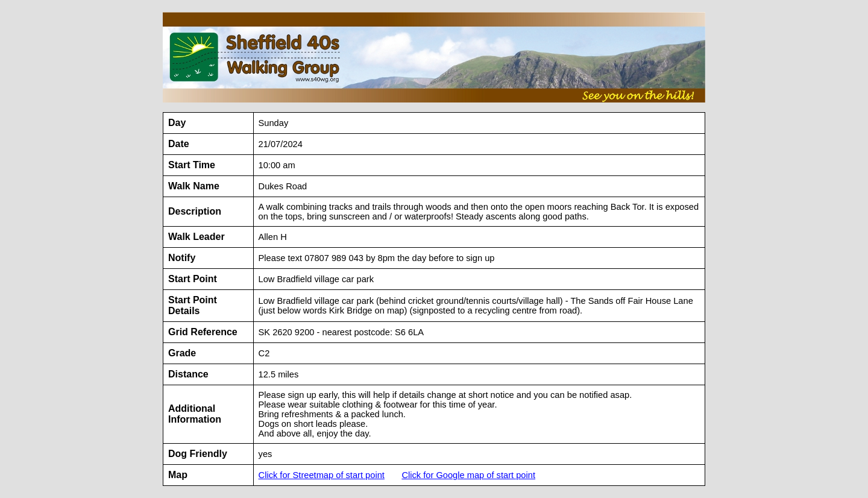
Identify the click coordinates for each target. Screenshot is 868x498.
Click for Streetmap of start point (322, 475)
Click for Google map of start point (468, 475)
